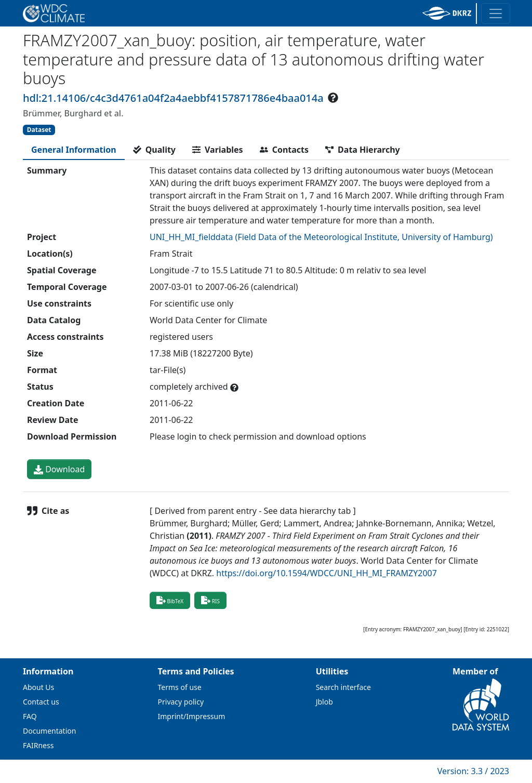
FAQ (30, 716)
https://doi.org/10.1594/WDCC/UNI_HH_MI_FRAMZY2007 (327, 573)
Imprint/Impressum (192, 716)
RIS (210, 600)
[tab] (74, 150)
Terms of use (180, 687)
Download (59, 469)
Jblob (324, 702)
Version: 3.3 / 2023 (473, 771)
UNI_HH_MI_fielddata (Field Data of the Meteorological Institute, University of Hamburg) (321, 237)
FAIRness (38, 745)
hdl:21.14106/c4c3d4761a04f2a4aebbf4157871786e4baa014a (173, 98)
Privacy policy (181, 702)
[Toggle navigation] (496, 14)
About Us (38, 687)
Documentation (49, 731)
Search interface (343, 687)
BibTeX (170, 600)
